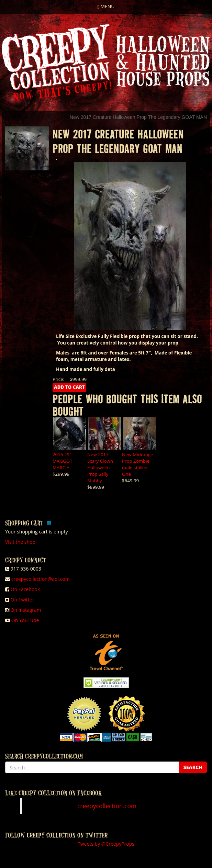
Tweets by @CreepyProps (106, 844)
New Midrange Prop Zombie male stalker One (138, 464)
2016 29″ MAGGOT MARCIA (63, 461)
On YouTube (25, 620)
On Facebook (25, 589)
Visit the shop (20, 542)
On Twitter (23, 600)
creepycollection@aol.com (41, 579)
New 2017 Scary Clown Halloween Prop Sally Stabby (100, 467)
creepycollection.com (107, 806)
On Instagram (26, 610)
